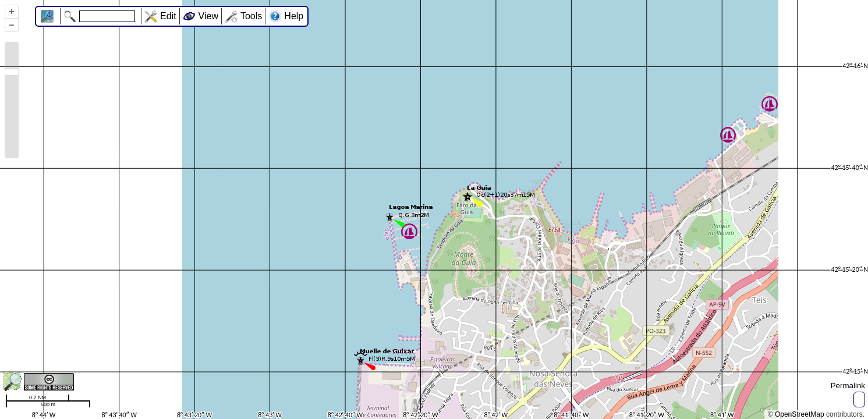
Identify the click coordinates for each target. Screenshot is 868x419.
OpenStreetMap (800, 414)
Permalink (848, 386)
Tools (251, 16)
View (208, 16)
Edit (168, 16)
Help (294, 16)
